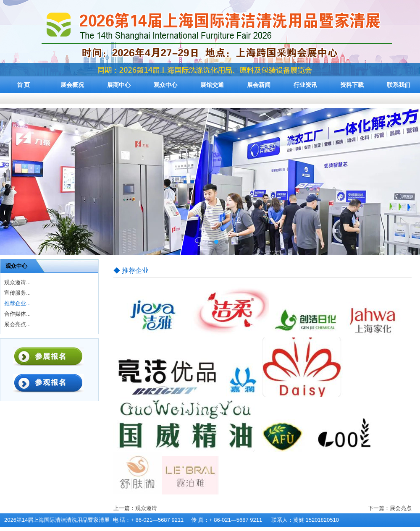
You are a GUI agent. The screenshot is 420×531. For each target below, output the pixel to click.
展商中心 (119, 85)
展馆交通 (212, 85)
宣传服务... (17, 293)
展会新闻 (259, 85)
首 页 (24, 85)
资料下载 (352, 85)
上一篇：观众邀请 (135, 508)
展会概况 (72, 85)
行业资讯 (305, 85)
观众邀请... (17, 282)
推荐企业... (17, 303)
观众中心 (165, 85)
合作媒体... (17, 314)
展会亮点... (17, 324)
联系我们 (399, 85)
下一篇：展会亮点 (390, 508)
